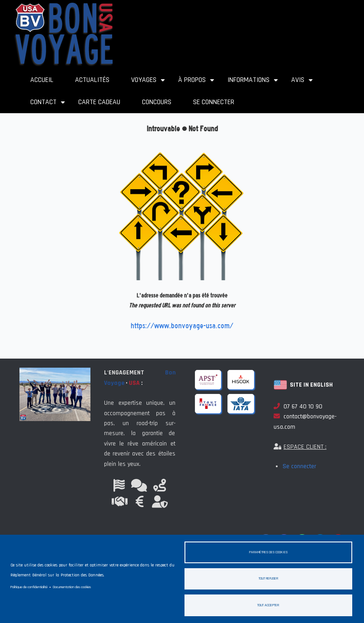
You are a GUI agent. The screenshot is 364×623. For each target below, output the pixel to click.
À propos (197, 83)
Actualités (92, 80)
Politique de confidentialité (29, 587)
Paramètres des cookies (268, 552)
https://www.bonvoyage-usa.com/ (182, 326)
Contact (49, 105)
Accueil (42, 80)
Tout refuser (268, 578)
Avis (303, 83)
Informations (254, 83)
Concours (157, 102)
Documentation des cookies (72, 587)
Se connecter (214, 102)
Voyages (149, 83)
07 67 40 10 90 (298, 407)
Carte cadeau (99, 102)
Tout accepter (268, 605)
